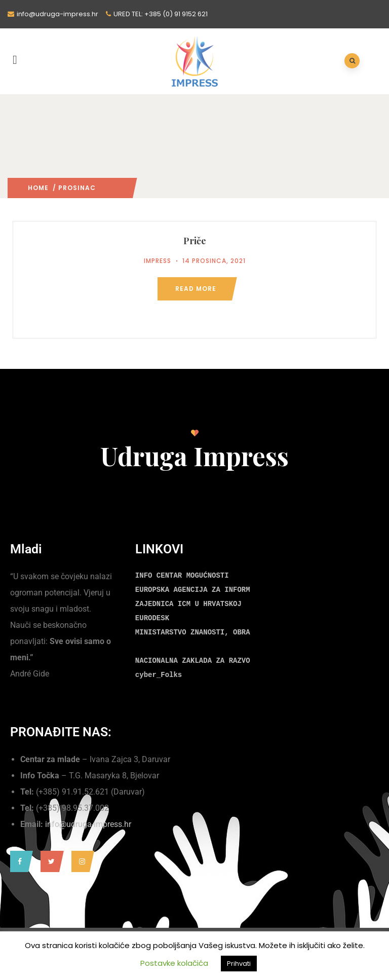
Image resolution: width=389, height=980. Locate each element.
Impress (158, 261)
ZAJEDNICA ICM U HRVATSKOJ (188, 604)
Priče (195, 241)
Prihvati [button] (239, 964)
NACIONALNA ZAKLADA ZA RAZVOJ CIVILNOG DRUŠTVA (231, 661)
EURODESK (152, 618)
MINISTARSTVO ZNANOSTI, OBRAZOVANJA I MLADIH (227, 632)
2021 (104, 188)
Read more (196, 289)
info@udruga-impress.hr (88, 824)
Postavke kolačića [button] (174, 963)
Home (38, 188)
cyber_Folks (159, 675)
